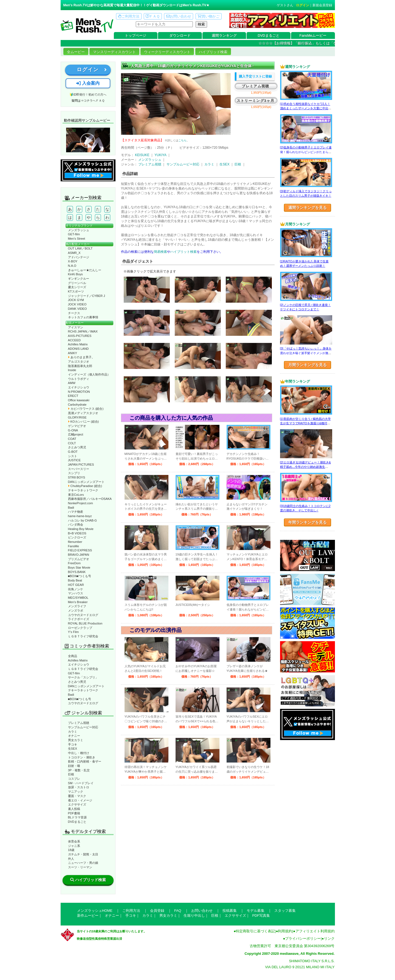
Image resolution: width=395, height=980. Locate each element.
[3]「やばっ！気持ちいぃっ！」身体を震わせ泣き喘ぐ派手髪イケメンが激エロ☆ (306, 353)
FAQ (178, 911)
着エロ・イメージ (80, 800)
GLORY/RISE (77, 417)
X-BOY (73, 261)
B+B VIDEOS (77, 533)
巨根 (71, 774)
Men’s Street (77, 239)
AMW (72, 383)
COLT (72, 443)
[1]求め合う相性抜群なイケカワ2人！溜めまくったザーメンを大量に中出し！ (305, 108)
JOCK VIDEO (77, 304)
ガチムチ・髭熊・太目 (83, 854)
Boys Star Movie (79, 568)
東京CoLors (76, 495)
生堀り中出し (194, 915)
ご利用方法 (129, 16)
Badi (71, 508)
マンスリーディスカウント (114, 52)
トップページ (136, 35)
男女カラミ (76, 740)
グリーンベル (77, 283)
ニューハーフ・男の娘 (83, 863)
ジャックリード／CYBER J (87, 296)
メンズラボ (76, 611)
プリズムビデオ (79, 559)
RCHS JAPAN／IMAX (83, 331)
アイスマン (76, 327)
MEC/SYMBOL (78, 598)
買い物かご (208, 16)
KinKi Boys (75, 274)
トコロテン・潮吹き (82, 757)
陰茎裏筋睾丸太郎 (80, 366)
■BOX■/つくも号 (80, 576)
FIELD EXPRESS (80, 550)
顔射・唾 (74, 766)
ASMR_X (74, 253)
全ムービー (76, 52)
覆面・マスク (77, 796)
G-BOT (73, 452)
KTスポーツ (76, 291)
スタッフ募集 (285, 911)
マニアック (76, 792)
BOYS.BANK (77, 572)
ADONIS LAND (78, 349)
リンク (329, 939)
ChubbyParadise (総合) (85, 486)
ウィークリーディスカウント (167, 52)
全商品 (73, 656)
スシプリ (74, 473)
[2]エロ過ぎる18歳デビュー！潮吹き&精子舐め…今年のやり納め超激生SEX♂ (305, 467)
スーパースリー (79, 469)
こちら (182, 140)
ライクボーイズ (79, 619)
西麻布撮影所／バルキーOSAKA (90, 499)
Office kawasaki (79, 400)
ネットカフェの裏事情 (83, 317)
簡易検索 (160, 252)
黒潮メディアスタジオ (83, 413)
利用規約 (285, 931)
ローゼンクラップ (80, 628)
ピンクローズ (77, 537)
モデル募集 (256, 911)
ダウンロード (180, 35)
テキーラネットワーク (83, 490)
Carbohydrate (77, 405)
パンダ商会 (76, 525)
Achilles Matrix (78, 344)
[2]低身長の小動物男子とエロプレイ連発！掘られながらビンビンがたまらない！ (306, 152)
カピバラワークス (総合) (86, 409)
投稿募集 (230, 911)
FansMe (74, 546)
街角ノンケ (76, 589)
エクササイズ (77, 804)
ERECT (73, 396)
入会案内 (88, 83)
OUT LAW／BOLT (80, 248)
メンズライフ (77, 606)
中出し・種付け (79, 753)
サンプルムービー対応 (83, 727)
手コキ (73, 744)
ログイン (303, 5)
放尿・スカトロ (79, 787)
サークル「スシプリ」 (83, 677)
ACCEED (74, 340)
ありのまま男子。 (81, 357)
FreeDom (74, 563)
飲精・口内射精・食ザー (85, 761)
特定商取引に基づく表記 (255, 931)
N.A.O (72, 266)
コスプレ (74, 779)
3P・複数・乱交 (79, 770)
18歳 (71, 850)
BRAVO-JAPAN (79, 555)
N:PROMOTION (79, 392)
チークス (74, 313)
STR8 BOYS (77, 477)
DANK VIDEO (77, 309)
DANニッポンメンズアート (86, 482)
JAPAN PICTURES (81, 465)
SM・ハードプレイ (81, 783)
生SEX (73, 749)
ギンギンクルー (79, 279)
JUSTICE (74, 460)
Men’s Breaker (78, 602)
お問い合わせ (179, 16)
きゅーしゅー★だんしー (85, 270)
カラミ (73, 732)
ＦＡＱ (153, 16)
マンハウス (76, 593)
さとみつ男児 (77, 447)
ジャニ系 (74, 846)
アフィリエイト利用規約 (315, 931)
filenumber (75, 542)
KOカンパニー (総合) (84, 422)
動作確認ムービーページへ (88, 140)
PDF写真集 (261, 915)
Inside (72, 370)
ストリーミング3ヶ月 (256, 101)
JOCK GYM (76, 300)
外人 (71, 859)
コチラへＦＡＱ (94, 101)
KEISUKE (142, 155)
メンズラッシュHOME (95, 911)
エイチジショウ (79, 387)
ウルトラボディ (79, 379)
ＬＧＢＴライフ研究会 (83, 636)
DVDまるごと (269, 35)
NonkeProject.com (81, 503)
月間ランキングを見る (307, 365)
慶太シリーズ (77, 287)
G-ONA (73, 430)
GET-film (74, 234)
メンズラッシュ (79, 230)
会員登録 (157, 911)
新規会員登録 (322, 5)
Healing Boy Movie (81, 529)
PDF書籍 (74, 813)
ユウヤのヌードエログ (83, 615)
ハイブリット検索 (184, 252)
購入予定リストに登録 (255, 76)
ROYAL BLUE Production (85, 623)
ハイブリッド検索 (213, 52)
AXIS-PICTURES (80, 336)
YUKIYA (160, 155)
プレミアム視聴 (79, 723)
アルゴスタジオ (79, 362)
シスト (73, 456)
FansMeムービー (313, 35)
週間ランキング (224, 35)
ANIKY (73, 353)
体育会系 (74, 841)
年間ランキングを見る (307, 522)
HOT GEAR (76, 585)
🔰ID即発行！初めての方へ (88, 94)
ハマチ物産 (76, 512)
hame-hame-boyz (80, 516)
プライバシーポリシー (303, 939)
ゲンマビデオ (77, 426)
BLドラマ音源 (77, 817)
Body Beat (75, 580)
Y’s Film (74, 632)
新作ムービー (88, 915)
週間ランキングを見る (307, 208)
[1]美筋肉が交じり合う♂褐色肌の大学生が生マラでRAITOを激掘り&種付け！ (305, 423)
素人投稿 (74, 809)
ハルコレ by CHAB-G (83, 520)
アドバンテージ (79, 257)
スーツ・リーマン (80, 867)
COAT (72, 439)
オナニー (74, 736)
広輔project (76, 434)
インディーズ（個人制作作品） (89, 374)
